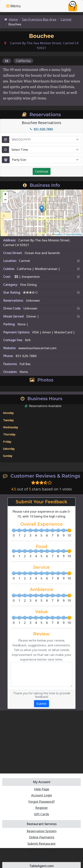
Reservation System (42, 831)
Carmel (66, 19)
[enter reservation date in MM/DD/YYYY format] (45, 140)
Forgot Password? (42, 801)
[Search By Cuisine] (78, 269)
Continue (42, 171)
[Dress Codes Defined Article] (78, 308)
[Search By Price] (78, 277)
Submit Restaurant (41, 843)
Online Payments (42, 837)
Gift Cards (41, 814)
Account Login (42, 795)
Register (42, 808)
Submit (41, 704)
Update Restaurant (41, 850)
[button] (42, 209)
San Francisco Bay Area (39, 19)
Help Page (42, 789)
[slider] (69, 530)
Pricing (42, 856)
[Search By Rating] (78, 292)
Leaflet (57, 234)
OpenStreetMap (74, 234)
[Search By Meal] (78, 316)
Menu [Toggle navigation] (13, 6)
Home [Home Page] (11, 19)
